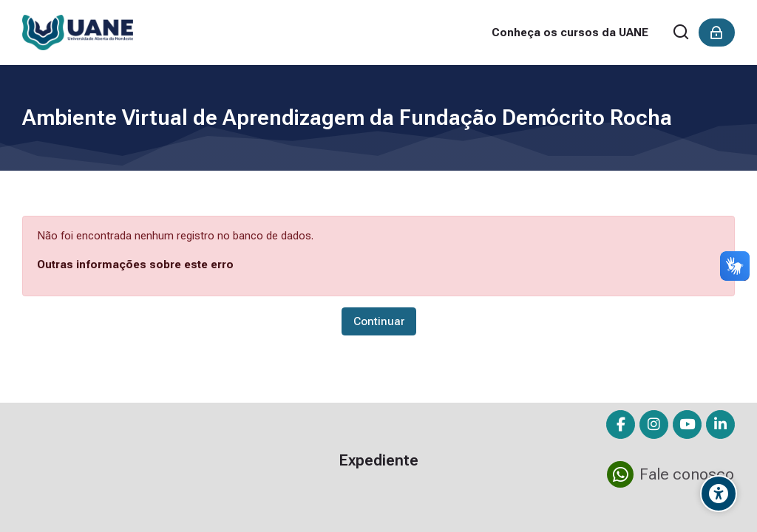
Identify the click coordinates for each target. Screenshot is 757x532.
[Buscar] (681, 33)
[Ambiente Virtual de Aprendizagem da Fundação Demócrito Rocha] (78, 33)
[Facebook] (621, 424)
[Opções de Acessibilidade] (719, 494)
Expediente (378, 460)
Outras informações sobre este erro (135, 265)
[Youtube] (687, 424)
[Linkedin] (720, 424)
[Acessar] (717, 33)
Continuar (379, 321)
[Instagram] (654, 424)
